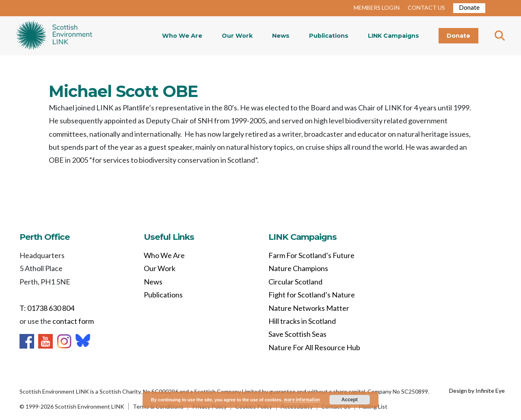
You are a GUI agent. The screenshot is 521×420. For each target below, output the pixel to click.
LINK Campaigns (393, 36)
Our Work (237, 36)
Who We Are (182, 36)
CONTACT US (426, 8)
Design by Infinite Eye (477, 391)
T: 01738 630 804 (47, 308)
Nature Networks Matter (309, 308)
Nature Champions (298, 268)
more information (302, 400)
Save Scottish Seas (297, 334)
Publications (329, 36)
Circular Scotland (295, 282)
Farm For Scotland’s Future (311, 255)
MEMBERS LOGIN (377, 8)
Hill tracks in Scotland (302, 321)
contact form (73, 321)
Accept (350, 400)
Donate (469, 7)
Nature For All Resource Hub (314, 347)
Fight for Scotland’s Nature (312, 295)
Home (54, 36)
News (281, 36)
